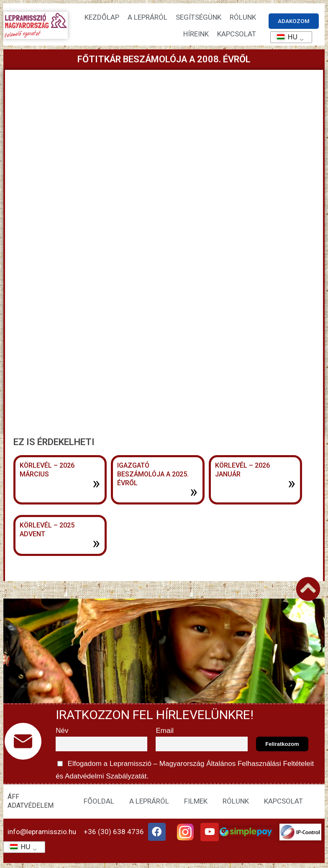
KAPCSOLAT (237, 34)
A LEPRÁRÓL (149, 803)
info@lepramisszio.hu (42, 833)
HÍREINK (196, 34)
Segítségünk (199, 18)
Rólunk (243, 18)
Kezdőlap (102, 18)
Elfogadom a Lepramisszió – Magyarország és (186, 770)
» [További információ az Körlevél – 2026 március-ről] (96, 484)
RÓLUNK (236, 803)
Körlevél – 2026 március (47, 471)
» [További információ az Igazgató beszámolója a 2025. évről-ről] (194, 492)
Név (62, 732)
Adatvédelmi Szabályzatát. (106, 778)
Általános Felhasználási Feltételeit (260, 765)
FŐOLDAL (99, 803)
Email (165, 732)
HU (284, 37)
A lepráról (147, 18)
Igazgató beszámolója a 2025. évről (153, 475)
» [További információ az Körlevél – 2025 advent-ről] (96, 544)
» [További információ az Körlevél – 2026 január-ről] (292, 484)
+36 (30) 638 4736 (114, 833)
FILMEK (196, 803)
